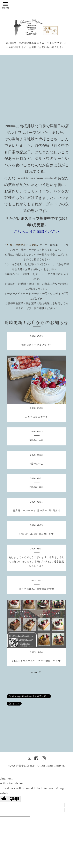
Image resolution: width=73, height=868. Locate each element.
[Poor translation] (14, 799)
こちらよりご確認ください (37, 232)
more (37, 672)
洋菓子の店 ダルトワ (28, 766)
